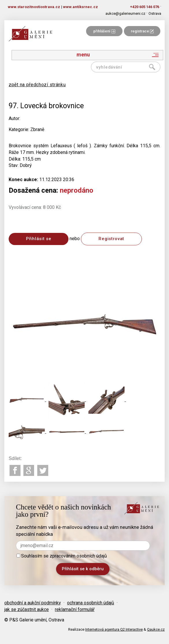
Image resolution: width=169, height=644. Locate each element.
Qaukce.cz (156, 629)
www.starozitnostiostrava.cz (34, 7)
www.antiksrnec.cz (80, 7)
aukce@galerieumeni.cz (125, 13)
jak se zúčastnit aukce (27, 609)
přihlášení (104, 31)
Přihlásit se (39, 239)
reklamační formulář (75, 609)
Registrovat (111, 239)
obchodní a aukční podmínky (33, 603)
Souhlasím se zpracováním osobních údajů (62, 556)
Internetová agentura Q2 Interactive (114, 629)
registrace (142, 31)
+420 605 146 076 (145, 7)
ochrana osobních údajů (91, 603)
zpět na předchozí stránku (37, 85)
